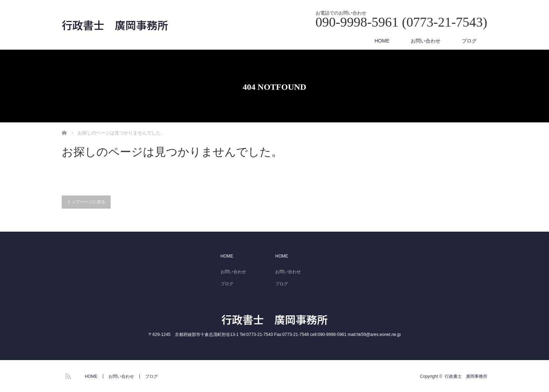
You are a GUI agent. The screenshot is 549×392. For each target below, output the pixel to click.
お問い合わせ (426, 41)
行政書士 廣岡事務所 (115, 25)
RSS (67, 375)
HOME (382, 41)
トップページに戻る (86, 202)
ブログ (469, 41)
